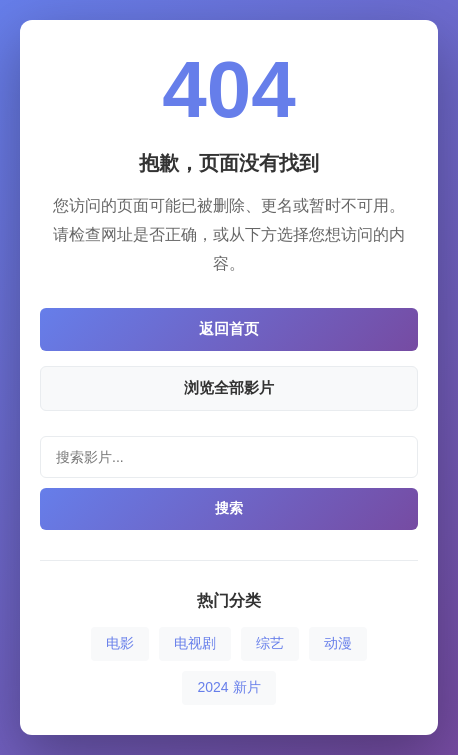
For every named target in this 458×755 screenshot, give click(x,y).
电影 (120, 643)
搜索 (229, 508)
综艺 (270, 643)
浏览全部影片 (229, 387)
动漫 (338, 643)
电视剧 (195, 643)
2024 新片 (228, 687)
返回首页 (229, 328)
